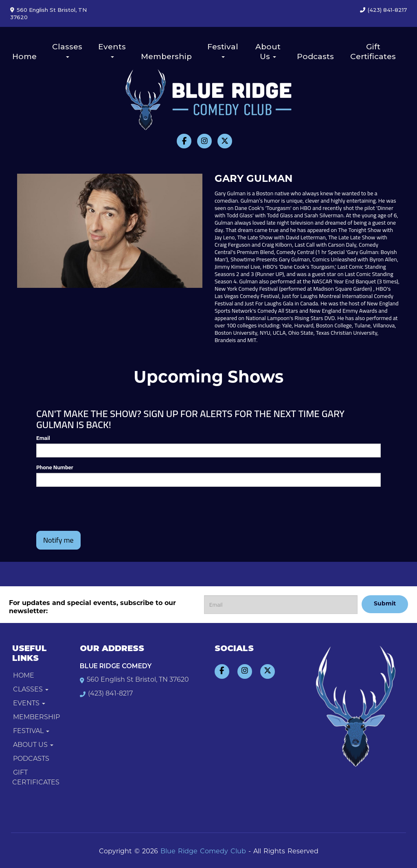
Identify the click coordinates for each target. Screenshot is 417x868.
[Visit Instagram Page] (204, 141)
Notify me (58, 540)
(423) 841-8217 (387, 10)
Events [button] (112, 50)
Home (24, 56)
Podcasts (315, 56)
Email (43, 438)
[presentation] (84, 505)
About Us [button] (268, 52)
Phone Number (55, 467)
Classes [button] (67, 50)
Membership (166, 56)
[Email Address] (281, 605)
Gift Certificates (373, 52)
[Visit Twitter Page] (225, 141)
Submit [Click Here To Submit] (385, 604)
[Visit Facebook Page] (184, 141)
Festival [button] (223, 50)
